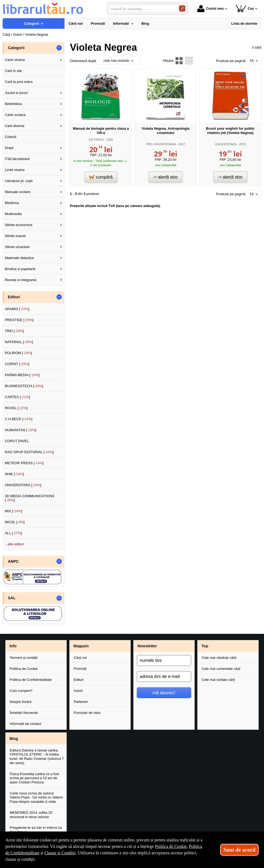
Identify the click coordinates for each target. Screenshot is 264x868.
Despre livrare (21, 702)
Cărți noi (80, 658)
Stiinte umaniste (17, 247)
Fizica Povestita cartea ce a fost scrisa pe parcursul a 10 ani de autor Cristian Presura (34, 778)
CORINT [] (17, 364)
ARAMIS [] (17, 309)
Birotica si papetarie (20, 269)
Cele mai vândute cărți (219, 658)
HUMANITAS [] (21, 430)
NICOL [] (15, 522)
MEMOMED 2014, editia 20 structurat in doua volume (31, 815)
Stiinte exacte (15, 236)
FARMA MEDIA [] (22, 375)
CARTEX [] (17, 397)
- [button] (59, 48)
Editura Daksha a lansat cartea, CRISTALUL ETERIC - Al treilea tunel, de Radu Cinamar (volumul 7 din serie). (37, 757)
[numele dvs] (164, 660)
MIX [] (13, 511)
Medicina (12, 203)
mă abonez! (164, 693)
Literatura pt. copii (19, 181)
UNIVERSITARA (226, 144)
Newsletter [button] (147, 646)
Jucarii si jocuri (16, 93)
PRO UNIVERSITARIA (161, 144)
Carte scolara (15, 115)
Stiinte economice (19, 225)
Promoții (80, 669)
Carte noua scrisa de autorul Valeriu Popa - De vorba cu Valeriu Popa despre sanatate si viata (36, 797)
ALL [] (13, 533)
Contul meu (211, 9)
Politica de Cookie (24, 669)
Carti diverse (15, 126)
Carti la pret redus (19, 82)
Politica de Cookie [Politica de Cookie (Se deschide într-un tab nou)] (171, 846)
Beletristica (13, 104)
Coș (245, 8)
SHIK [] (15, 474)
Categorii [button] (16, 48)
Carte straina (15, 60)
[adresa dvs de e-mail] (164, 677)
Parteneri (81, 702)
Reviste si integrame (21, 280)
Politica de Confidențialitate (31, 680)
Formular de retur (87, 713)
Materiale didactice (19, 258)
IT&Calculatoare (17, 159)
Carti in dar (13, 71)
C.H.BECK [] (19, 419)
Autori (78, 691)
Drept (9, 148)
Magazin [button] (81, 646)
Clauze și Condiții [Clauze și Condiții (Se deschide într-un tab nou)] (60, 853)
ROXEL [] (16, 408)
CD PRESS (96, 140)
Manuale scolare (18, 192)
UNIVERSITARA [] (23, 485)
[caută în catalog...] (142, 9)
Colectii (11, 137)
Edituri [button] (14, 297)
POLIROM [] (18, 353)
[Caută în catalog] (182, 8)
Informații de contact (25, 724)
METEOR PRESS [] (24, 463)
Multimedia (13, 214)
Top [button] (205, 646)
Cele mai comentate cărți (221, 669)
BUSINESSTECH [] (24, 386)
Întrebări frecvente (24, 713)
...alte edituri (14, 544)
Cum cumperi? (21, 691)
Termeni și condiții (24, 658)
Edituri (79, 680)
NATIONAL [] (19, 342)
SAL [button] (12, 598)
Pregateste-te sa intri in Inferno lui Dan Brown (36, 830)
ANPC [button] (13, 561)
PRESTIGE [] (19, 320)
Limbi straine (15, 170)
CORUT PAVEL (17, 441)
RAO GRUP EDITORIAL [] (29, 452)
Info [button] (13, 646)
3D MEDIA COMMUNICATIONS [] (30, 498)
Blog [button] (14, 739)
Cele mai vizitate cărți (218, 680)
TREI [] (14, 331)
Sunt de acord (239, 850)
